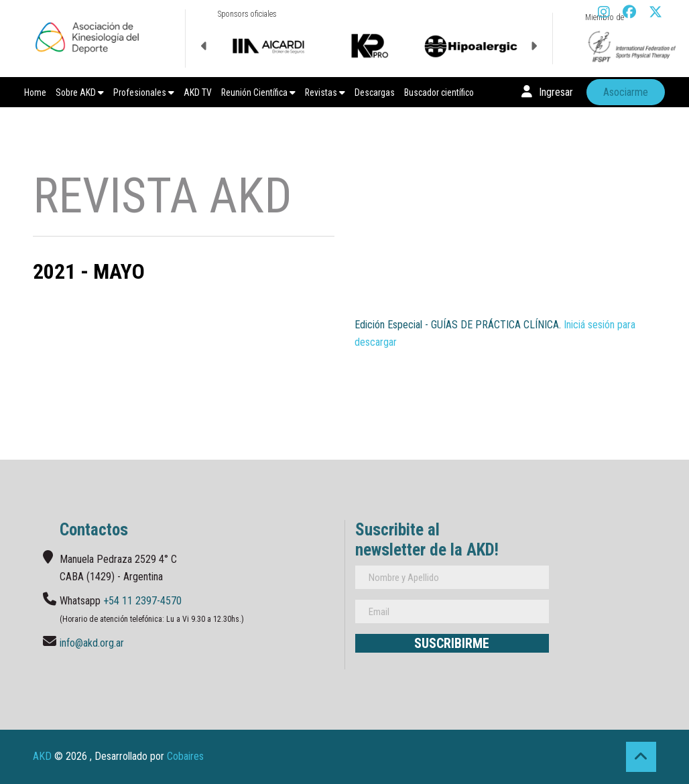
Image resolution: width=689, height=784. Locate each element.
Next (534, 46)
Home (35, 92)
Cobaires (185, 756)
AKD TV (198, 92)
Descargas (375, 92)
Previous (204, 46)
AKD (42, 756)
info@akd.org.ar (92, 643)
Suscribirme (452, 643)
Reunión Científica (258, 92)
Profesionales (144, 92)
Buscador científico (439, 92)
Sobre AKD (80, 92)
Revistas (325, 92)
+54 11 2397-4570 (142, 601)
